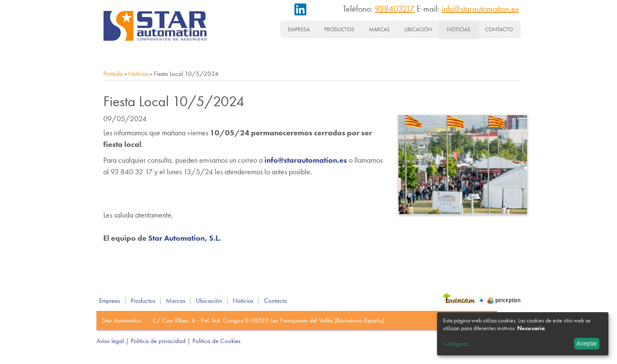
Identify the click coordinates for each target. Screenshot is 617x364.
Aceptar (587, 343)
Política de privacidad (158, 341)
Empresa (299, 29)
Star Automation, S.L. (185, 238)
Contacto (499, 29)
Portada (113, 74)
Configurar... (457, 343)
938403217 (395, 9)
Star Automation (122, 320)
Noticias (459, 29)
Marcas (379, 29)
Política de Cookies (216, 341)
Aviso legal (110, 341)
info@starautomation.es (480, 9)
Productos (339, 29)
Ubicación (418, 29)
